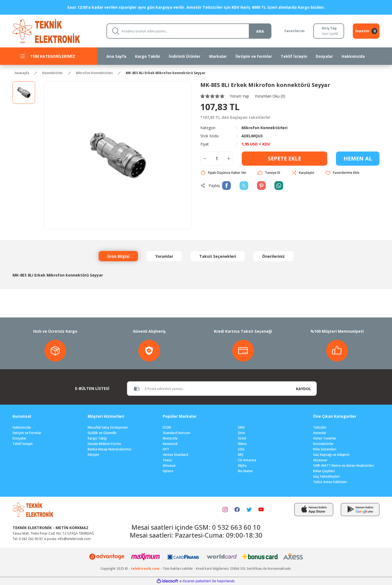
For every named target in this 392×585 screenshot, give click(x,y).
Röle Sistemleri (325, 449)
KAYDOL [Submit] (304, 389)
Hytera (168, 471)
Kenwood (170, 444)
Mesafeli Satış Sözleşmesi (108, 427)
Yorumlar (164, 256)
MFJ (241, 455)
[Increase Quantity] (229, 159)
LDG (241, 449)
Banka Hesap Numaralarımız (110, 449)
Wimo (242, 444)
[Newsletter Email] (209, 389)
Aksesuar (320, 460)
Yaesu (167, 460)
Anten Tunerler (325, 438)
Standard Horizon (177, 433)
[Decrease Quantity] (205, 159)
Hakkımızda (22, 427)
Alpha (242, 466)
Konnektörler (323, 444)
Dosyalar (19, 438)
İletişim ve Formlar (27, 433)
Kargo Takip (97, 438)
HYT (166, 449)
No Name (245, 471)
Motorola (170, 438)
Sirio (241, 433)
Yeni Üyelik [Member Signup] (330, 34)
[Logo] (55, 31)
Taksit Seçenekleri (218, 256)
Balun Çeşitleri (324, 471)
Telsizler (320, 427)
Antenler (320, 433)
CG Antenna (247, 460)
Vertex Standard (175, 455)
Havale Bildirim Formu (104, 444)
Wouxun (169, 466)
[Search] (189, 31)
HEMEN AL (358, 158)
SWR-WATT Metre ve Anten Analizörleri (344, 466)
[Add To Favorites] (342, 173)
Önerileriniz (273, 256)
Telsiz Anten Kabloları (330, 482)
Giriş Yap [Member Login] (329, 28)
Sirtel (242, 438)
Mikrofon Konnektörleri (264, 128)
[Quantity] (217, 159)
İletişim (93, 455)
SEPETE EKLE (284, 158)
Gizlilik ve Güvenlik (102, 433)
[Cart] (366, 31)
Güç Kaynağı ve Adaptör (331, 455)
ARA (260, 31)
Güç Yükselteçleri (326, 476)
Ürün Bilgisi (118, 256)
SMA (241, 427)
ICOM (167, 427)
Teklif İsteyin (23, 444)
